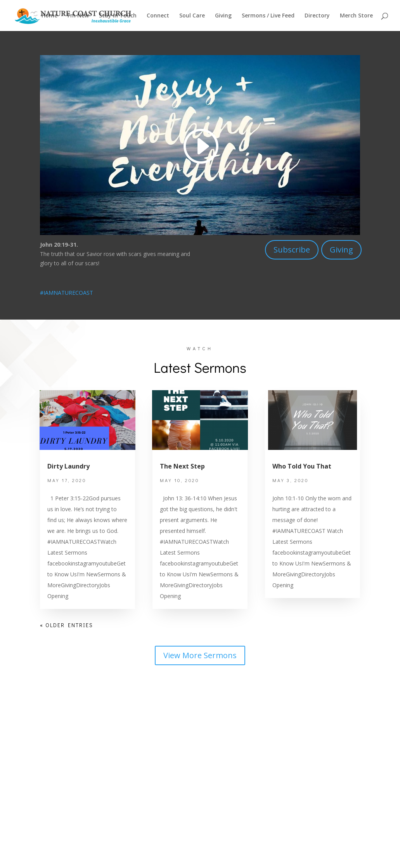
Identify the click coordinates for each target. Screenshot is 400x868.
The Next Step (182, 466)
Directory (317, 16)
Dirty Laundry (68, 466)
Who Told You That (302, 466)
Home (49, 16)
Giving (223, 16)
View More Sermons (200, 655)
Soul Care (192, 16)
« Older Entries (67, 625)
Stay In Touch (118, 16)
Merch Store (356, 16)
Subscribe (292, 250)
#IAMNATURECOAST (67, 293)
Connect (158, 16)
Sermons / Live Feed (268, 16)
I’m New (78, 16)
